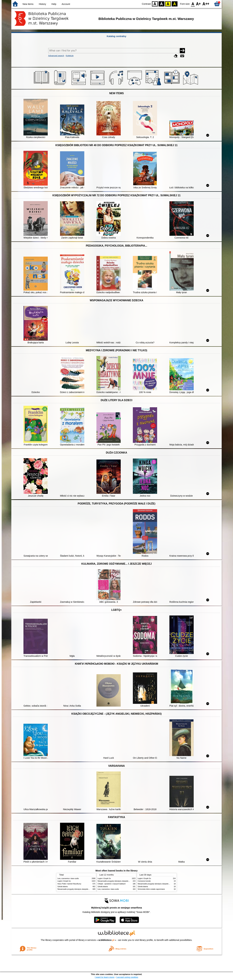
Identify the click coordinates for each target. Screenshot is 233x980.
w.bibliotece (106, 940)
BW (161, 4)
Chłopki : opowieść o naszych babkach (112, 884)
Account (66, 4)
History (42, 4)
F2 (206, 4)
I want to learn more (105, 977)
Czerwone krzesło (144, 881)
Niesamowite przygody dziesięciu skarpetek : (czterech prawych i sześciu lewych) (87, 889)
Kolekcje (70, 56)
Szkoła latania (63, 887)
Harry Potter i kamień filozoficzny (69, 884)
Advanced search (56, 56)
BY (175, 4)
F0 (193, 4)
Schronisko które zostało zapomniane (151, 889)
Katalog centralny (117, 36)
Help (54, 4)
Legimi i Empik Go (64, 881)
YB (168, 4)
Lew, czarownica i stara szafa (68, 878)
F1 (198, 4)
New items (28, 4)
